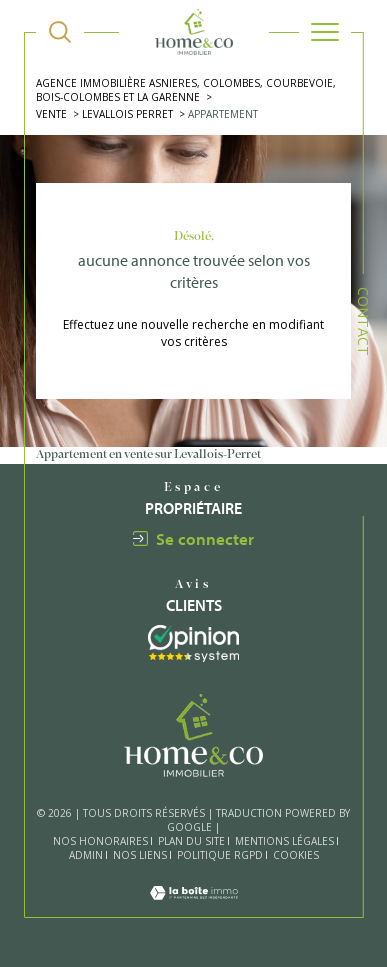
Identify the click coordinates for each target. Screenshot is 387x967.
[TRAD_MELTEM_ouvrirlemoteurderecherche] (60, 32)
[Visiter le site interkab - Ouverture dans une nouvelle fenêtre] (193, 643)
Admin (86, 855)
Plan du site (191, 841)
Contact (363, 321)
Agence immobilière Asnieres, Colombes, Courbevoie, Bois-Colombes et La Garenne (186, 90)
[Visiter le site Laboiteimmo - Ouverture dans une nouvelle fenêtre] (194, 907)
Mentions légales (284, 841)
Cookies (296, 856)
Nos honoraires (100, 841)
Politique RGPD (220, 855)
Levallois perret (127, 114)
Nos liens (140, 855)
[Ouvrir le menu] (325, 32)
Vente (51, 114)
